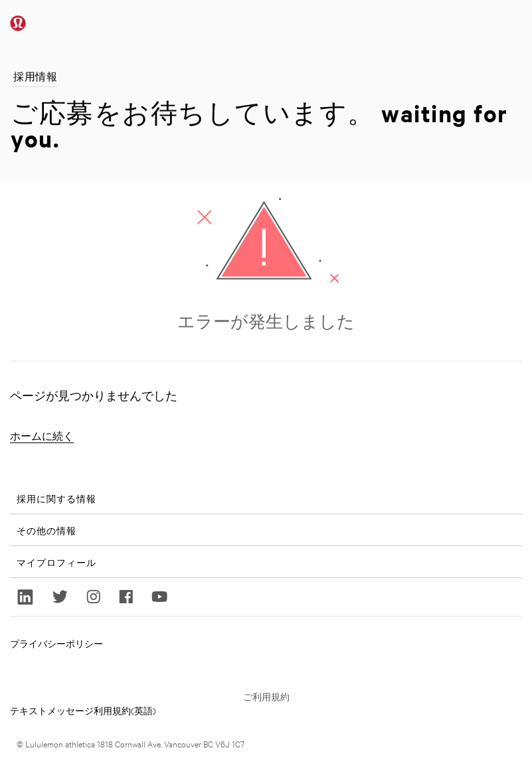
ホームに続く (42, 436)
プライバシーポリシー (56, 643)
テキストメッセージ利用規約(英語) (83, 710)
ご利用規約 (266, 696)
